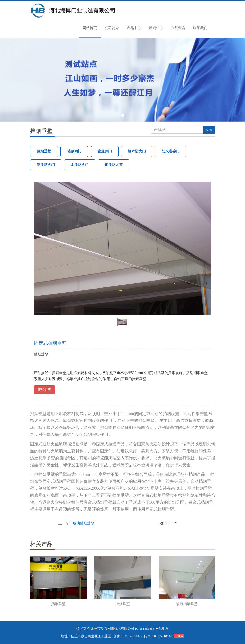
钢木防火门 (137, 151)
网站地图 (162, 628)
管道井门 (105, 151)
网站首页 (90, 28)
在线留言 (178, 28)
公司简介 (112, 28)
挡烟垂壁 (44, 151)
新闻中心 (156, 28)
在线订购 (44, 390)
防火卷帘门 (171, 151)
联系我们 (200, 28)
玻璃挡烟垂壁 (84, 523)
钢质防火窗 (114, 165)
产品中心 (134, 28)
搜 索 (209, 130)
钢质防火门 (46, 165)
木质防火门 (80, 165)
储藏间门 (74, 151)
